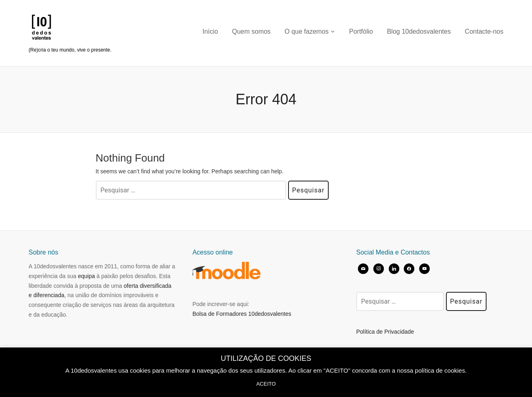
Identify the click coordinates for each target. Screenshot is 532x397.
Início (210, 31)
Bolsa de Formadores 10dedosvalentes (242, 314)
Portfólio (361, 31)
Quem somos (251, 31)
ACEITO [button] (266, 384)
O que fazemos (307, 31)
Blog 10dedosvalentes (419, 31)
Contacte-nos (484, 31)
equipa (86, 276)
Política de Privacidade (385, 332)
